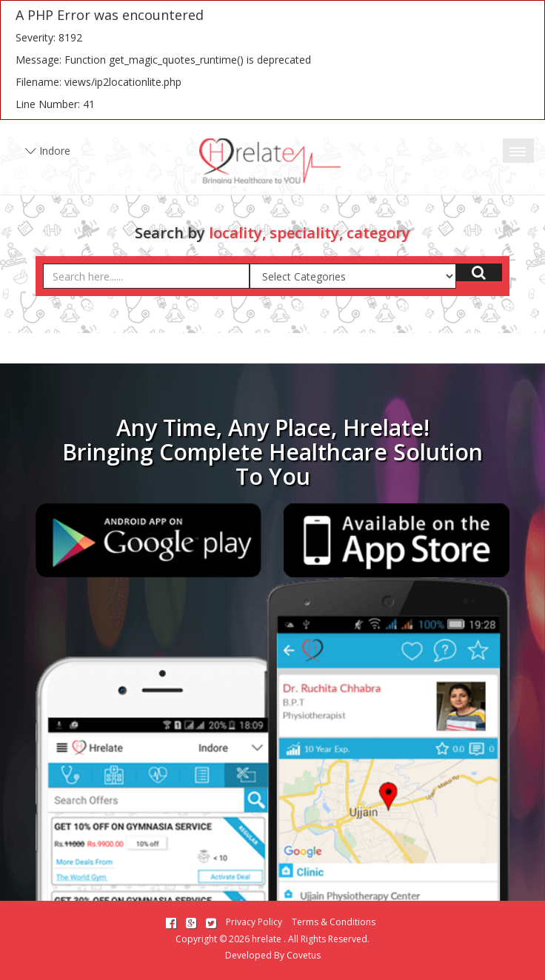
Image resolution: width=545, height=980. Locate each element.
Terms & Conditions (334, 922)
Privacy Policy (254, 922)
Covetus (304, 955)
